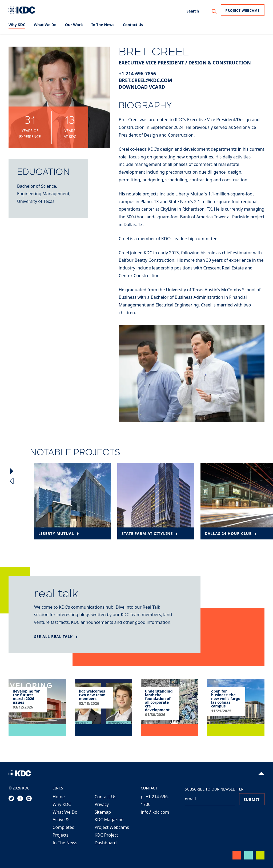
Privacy (102, 804)
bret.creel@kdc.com (145, 80)
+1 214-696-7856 (137, 73)
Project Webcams (243, 11)
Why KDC (62, 804)
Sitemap (103, 812)
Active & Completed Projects (63, 827)
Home (59, 797)
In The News (65, 843)
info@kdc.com (155, 812)
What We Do (65, 812)
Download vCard (142, 87)
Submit (252, 799)
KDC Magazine (109, 820)
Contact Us (105, 797)
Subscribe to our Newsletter (214, 789)
